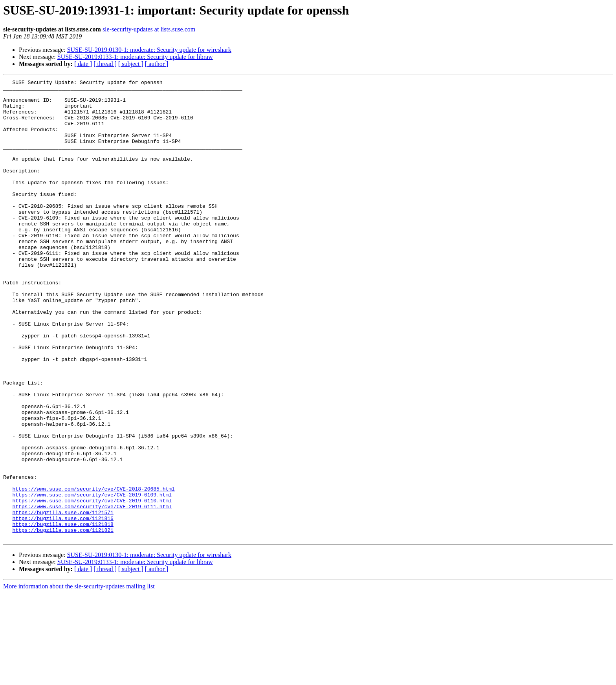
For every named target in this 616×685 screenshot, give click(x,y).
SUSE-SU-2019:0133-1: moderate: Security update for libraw (135, 57)
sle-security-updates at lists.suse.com (149, 29)
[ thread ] (105, 64)
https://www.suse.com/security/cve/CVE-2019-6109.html (92, 578)
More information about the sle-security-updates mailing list (79, 678)
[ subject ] (131, 64)
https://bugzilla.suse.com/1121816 (63, 606)
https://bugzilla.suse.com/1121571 (63, 599)
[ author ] (157, 64)
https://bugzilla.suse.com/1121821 (63, 621)
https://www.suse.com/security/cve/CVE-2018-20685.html (93, 571)
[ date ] (83, 64)
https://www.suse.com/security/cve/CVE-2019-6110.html (92, 585)
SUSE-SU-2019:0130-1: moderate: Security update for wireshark (149, 50)
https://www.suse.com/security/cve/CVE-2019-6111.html (92, 592)
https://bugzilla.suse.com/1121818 (63, 614)
